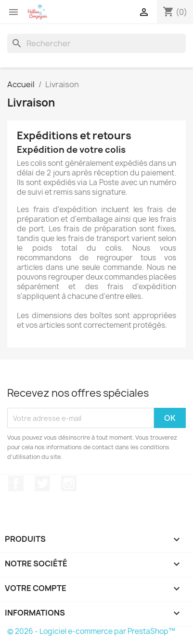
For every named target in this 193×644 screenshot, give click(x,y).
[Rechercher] (96, 43)
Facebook (16, 483)
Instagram (69, 483)
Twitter (42, 483)
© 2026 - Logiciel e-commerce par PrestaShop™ (91, 631)
